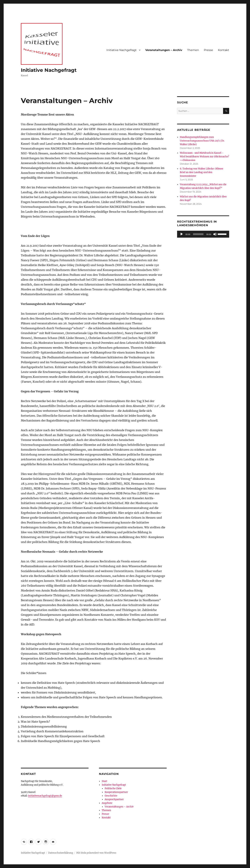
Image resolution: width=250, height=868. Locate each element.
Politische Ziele (113, 788)
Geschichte (111, 796)
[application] (203, 234)
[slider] (198, 234)
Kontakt (224, 50)
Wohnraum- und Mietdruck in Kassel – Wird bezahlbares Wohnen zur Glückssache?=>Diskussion (204, 157)
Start (104, 781)
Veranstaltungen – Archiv (164, 50)
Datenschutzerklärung (61, 853)
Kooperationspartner (116, 792)
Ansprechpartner (114, 799)
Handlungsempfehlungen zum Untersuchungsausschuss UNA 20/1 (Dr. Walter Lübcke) (202, 141)
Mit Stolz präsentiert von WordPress (96, 853)
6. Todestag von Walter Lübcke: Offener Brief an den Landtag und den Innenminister (202, 172)
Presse (208, 50)
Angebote (107, 803)
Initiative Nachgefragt (49, 70)
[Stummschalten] (215, 234)
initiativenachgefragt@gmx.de (45, 796)
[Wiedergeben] (182, 234)
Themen (193, 50)
